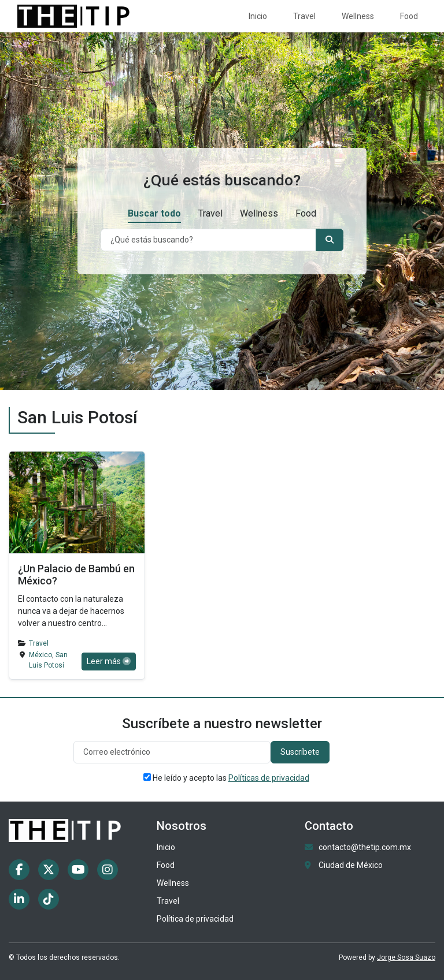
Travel (304, 16)
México (40, 655)
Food (409, 16)
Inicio (258, 16)
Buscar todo (154, 213)
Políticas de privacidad (269, 778)
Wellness (358, 16)
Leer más (109, 661)
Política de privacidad (195, 919)
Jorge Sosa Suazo (406, 957)
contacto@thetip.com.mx (365, 847)
